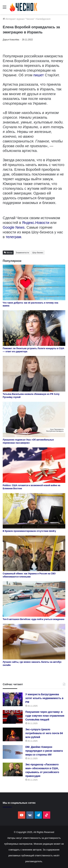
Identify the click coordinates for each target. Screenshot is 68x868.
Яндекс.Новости (36, 223)
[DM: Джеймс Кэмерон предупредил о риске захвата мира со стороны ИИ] (13, 752)
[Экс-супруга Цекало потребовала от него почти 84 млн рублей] (13, 734)
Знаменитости (22, 253)
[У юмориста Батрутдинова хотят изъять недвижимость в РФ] (13, 699)
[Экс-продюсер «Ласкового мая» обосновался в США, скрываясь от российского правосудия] (13, 769)
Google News (14, 227)
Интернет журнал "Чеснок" (19, 19)
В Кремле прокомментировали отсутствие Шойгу (29, 531)
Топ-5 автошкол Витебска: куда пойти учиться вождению (34, 619)
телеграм (13, 237)
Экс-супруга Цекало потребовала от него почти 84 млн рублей (44, 733)
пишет (39, 75)
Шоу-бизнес (38, 253)
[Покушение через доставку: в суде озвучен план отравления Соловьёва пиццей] (13, 717)
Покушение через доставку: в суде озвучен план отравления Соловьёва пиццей (45, 716)
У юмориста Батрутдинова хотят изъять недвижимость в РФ (44, 698)
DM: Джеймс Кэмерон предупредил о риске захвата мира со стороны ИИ (44, 751)
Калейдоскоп (43, 19)
